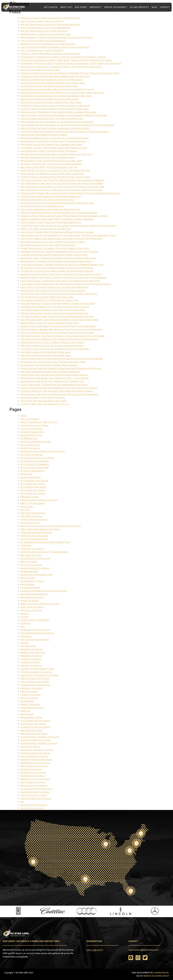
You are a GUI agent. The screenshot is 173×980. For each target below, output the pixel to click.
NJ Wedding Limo (29, 438)
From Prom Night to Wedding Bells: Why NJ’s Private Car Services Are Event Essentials (61, 329)
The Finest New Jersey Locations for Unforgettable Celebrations (51, 196)
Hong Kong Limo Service (32, 708)
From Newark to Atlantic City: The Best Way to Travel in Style (49, 300)
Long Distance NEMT (30, 588)
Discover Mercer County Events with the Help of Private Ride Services (53, 141)
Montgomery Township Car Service (37, 750)
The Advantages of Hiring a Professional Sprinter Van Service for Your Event (56, 38)
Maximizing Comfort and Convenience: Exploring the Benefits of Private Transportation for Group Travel (70, 73)
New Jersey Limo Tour (31, 555)
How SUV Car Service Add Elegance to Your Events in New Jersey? (52, 80)
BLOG (154, 7)
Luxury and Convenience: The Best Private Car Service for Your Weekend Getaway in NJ (62, 265)
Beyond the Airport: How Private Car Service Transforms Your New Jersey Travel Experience (64, 278)
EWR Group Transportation (33, 513)
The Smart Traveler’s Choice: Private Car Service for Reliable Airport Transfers (57, 317)
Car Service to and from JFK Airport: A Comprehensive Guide (49, 86)
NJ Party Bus (26, 474)
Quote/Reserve (27, 701)
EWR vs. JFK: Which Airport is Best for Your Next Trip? (46, 229)
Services (24, 643)
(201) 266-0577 (95, 950)
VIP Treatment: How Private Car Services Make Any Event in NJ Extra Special (57, 268)
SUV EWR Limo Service (31, 516)
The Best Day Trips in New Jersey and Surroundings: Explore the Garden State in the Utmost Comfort (68, 226)
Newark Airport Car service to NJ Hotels (39, 500)
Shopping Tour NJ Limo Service (35, 727)
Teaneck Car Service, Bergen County (37, 669)
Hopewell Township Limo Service (36, 760)
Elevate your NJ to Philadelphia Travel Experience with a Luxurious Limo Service (58, 112)
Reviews (24, 617)
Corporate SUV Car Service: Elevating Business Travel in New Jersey (52, 83)
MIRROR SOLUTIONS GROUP (156, 976)
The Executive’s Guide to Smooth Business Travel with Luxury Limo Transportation (59, 394)
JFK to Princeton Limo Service (35, 682)
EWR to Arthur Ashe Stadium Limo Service (40, 529)
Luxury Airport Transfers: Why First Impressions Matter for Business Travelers (57, 232)
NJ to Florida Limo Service (33, 490)
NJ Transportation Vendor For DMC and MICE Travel (45, 542)
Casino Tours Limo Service (33, 724)
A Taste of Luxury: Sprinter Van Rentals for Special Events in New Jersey (55, 109)
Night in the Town (29, 562)
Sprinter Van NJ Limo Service (34, 536)
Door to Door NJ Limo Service (34, 425)
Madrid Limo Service (30, 704)
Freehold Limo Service (31, 659)
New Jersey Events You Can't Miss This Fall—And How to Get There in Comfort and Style (62, 187)
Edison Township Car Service (34, 756)
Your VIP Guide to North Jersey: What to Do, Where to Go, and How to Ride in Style (59, 320)
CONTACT (165, 7)
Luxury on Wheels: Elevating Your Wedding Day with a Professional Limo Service (59, 388)
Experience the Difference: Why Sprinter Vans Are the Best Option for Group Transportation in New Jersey (70, 193)
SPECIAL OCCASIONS (116, 7)
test (22, 802)
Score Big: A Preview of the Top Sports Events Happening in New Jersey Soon (57, 203)
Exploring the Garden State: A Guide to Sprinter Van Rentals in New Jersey (55, 106)
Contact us (25, 623)
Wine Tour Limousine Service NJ (36, 442)
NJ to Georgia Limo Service (33, 487)
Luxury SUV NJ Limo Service (34, 539)
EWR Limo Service (29, 691)
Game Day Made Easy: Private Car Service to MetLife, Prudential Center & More (58, 304)
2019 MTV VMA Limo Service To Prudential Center (44, 552)
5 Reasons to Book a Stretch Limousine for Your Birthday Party (50, 18)
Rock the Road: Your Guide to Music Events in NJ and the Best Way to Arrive (56, 261)
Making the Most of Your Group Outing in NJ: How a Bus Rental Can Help (55, 171)
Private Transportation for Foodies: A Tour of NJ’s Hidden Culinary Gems (55, 248)
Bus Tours (25, 510)
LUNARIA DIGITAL (161, 973)
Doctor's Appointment (31, 477)
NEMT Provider (27, 578)
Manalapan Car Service (31, 649)
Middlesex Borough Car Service (35, 763)
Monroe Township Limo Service (35, 740)
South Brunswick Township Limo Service (40, 737)
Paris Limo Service (29, 698)
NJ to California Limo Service (34, 481)
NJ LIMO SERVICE (139, 7)
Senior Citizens (27, 584)
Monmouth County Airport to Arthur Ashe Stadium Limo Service (50, 526)
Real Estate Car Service (31, 730)
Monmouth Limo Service (32, 597)
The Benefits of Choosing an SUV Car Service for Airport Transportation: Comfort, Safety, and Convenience (71, 63)
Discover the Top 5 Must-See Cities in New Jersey (44, 401)
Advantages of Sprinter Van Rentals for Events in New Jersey (49, 99)
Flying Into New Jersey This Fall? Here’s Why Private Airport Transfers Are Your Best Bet (62, 359)
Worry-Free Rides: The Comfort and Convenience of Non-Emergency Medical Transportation (64, 115)
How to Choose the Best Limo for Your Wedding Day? (46, 28)
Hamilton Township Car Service (35, 753)
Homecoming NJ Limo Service (35, 568)
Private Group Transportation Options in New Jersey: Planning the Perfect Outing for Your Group (66, 60)
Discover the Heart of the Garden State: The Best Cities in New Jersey (53, 362)
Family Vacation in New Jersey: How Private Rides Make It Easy (50, 222)
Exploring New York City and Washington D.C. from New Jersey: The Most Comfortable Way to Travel (68, 235)
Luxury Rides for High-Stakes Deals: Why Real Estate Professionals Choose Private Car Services (66, 284)
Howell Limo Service (30, 662)
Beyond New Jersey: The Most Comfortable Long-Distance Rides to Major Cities (58, 258)
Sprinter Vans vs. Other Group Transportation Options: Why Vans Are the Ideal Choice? (61, 67)
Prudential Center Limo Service (35, 630)
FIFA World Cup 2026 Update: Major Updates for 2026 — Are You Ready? (55, 378)
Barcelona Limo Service (31, 688)
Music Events (27, 507)
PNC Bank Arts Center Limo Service (37, 633)
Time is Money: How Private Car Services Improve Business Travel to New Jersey (59, 294)
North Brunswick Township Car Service (39, 743)
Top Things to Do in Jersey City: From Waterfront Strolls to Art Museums (55, 349)
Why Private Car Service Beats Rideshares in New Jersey (47, 297)
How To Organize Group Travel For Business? (42, 50)
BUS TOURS (81, 7)
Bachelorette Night (29, 571)
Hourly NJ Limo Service (31, 429)
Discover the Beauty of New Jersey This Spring (43, 398)
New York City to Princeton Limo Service (39, 675)
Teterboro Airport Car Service (34, 520)
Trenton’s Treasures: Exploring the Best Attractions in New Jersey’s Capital (55, 177)
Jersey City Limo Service (32, 808)
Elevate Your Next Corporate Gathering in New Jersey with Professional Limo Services (61, 368)
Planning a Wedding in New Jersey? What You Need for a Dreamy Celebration (57, 219)
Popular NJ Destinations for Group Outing (40, 70)
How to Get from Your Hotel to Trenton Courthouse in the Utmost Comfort (55, 128)
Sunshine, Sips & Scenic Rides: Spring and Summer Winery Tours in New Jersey (58, 326)
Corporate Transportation (32, 432)
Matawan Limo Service (31, 656)
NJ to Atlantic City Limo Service (35, 721)
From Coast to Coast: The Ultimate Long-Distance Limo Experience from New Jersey (60, 281)
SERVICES (95, 7)
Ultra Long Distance (30, 419)
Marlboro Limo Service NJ (33, 653)
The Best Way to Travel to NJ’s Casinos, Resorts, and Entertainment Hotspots (57, 271)
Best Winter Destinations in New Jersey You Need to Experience (50, 372)
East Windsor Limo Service (33, 782)
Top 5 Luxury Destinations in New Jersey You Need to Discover (50, 209)
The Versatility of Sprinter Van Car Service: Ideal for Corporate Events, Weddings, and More (63, 57)
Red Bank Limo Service (31, 666)
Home (23, 416)
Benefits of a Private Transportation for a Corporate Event (48, 44)
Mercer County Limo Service (34, 786)
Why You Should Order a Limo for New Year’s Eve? (44, 31)
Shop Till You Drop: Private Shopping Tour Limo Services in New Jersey (54, 287)
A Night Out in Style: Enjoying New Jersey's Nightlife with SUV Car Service (55, 76)
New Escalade (27, 714)
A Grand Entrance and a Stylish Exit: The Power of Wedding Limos (52, 119)
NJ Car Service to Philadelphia (35, 464)
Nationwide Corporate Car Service (36, 533)
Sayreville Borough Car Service (35, 792)
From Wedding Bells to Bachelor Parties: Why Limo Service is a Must (53, 310)
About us (25, 614)
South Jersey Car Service (32, 607)
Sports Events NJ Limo (31, 435)
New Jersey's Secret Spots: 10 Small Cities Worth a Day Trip (49, 167)
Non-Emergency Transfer (32, 581)
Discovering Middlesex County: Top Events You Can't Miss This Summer (54, 138)
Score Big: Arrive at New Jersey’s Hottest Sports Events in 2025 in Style (54, 255)
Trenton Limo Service (30, 747)
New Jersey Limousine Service (35, 640)
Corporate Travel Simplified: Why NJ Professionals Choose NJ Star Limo (55, 307)
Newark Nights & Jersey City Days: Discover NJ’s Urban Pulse (49, 323)
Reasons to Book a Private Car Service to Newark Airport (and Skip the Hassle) (57, 333)
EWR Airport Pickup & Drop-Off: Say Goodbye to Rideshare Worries (52, 346)
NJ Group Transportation (32, 471)
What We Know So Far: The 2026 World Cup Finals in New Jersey (51, 161)
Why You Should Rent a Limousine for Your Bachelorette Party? (50, 25)
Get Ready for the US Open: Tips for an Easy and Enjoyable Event (51, 164)
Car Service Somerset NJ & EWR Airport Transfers (44, 591)
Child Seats (26, 545)
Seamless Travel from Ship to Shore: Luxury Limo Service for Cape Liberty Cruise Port (61, 274)
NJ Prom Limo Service (31, 565)
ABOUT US (66, 7)
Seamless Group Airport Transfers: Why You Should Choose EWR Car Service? (57, 89)
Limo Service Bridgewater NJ (34, 594)
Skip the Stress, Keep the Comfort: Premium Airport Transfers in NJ (52, 381)
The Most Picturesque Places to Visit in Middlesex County (48, 158)
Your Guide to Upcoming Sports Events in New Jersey (46, 352)
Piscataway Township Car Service (36, 789)
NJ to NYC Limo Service (32, 455)
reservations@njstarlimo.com (144, 950)
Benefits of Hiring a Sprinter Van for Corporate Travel (45, 34)
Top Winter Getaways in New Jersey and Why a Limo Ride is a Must (52, 242)
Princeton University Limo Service (36, 672)
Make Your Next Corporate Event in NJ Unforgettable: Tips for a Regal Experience (59, 213)
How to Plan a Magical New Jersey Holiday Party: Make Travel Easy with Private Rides (61, 239)
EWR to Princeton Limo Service (35, 678)
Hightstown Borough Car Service (36, 799)
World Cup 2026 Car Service (34, 805)
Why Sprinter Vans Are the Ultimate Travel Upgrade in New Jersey (51, 145)
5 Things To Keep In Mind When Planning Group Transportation (50, 54)
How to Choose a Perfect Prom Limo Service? (42, 21)
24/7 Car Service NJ (30, 445)
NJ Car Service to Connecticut (34, 461)
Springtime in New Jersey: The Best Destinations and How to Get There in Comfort (59, 252)
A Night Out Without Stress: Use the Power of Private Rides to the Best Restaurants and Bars (64, 216)
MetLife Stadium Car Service (34, 734)
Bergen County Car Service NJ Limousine (40, 604)
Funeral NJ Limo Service (32, 549)
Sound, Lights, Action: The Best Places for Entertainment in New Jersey (54, 385)
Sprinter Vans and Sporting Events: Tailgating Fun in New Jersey (51, 102)
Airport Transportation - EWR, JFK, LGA (39, 422)
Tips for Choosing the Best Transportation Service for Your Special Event (55, 47)
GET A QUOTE (51, 7)
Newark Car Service (29, 601)
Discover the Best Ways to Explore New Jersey (42, 206)
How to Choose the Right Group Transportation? (43, 41)
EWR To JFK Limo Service (33, 503)
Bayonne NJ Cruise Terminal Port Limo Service (42, 451)
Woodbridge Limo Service (32, 776)
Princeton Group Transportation (35, 685)
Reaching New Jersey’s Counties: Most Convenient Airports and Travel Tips (56, 154)
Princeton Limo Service (31, 610)
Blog (22, 627)
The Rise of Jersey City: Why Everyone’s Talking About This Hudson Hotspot (56, 391)
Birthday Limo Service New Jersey (36, 575)
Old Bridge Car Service (31, 769)
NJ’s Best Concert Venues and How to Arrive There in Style (48, 245)
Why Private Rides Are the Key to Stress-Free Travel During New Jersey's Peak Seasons (61, 190)
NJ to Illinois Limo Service (33, 494)
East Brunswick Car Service (33, 773)
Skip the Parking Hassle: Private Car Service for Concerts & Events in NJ (54, 313)
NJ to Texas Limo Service (32, 484)
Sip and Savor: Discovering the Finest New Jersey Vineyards (49, 365)
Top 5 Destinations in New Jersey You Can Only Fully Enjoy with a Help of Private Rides (62, 183)
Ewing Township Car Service (34, 795)
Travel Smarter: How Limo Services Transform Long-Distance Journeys (54, 375)
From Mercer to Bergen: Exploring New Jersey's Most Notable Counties (54, 148)
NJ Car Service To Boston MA (34, 468)
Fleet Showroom (28, 646)
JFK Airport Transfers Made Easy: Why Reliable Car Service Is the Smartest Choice (59, 339)
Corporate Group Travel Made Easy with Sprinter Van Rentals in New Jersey (56, 96)
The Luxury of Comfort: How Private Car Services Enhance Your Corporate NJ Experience (62, 180)
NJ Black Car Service (30, 448)
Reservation (26, 636)
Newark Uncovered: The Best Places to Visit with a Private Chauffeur (53, 291)
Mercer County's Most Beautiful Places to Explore (44, 135)
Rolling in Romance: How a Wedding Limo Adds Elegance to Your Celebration (57, 122)
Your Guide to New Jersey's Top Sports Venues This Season (49, 151)
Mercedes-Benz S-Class (31, 717)
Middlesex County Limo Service (35, 779)
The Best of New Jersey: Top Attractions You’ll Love (45, 404)
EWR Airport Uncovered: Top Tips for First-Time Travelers (47, 200)
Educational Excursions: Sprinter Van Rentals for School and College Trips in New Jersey (62, 93)
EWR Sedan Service (30, 497)
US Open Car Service (30, 523)
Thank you (25, 711)
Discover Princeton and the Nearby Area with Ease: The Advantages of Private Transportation (64, 132)
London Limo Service (30, 695)
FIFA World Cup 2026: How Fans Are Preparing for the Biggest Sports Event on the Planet (62, 336)
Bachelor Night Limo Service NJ (35, 558)
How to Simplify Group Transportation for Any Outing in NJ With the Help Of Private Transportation (67, 125)
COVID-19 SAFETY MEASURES (35, 620)
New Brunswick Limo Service (34, 766)
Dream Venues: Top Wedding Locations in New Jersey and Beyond (52, 174)
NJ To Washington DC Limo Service (37, 458)
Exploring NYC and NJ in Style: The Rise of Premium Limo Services (52, 342)
